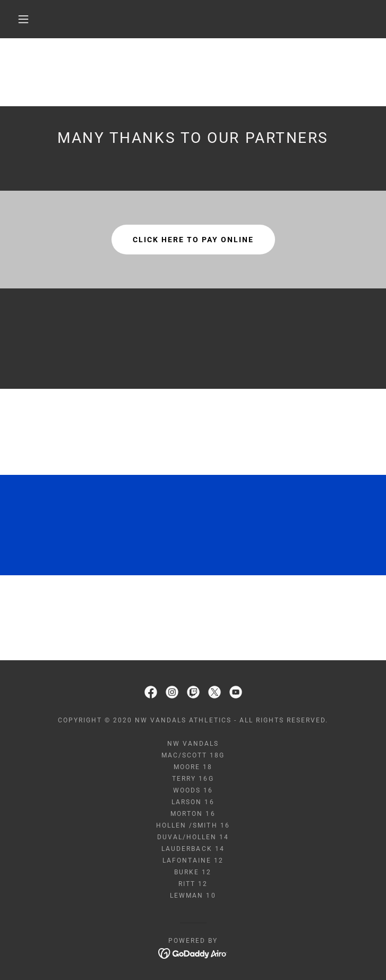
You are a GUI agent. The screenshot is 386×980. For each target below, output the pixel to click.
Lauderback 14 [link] (193, 849)
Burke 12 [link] (193, 872)
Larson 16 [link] (193, 802)
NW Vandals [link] (193, 744)
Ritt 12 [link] (193, 884)
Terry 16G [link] (193, 779)
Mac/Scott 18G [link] (193, 755)
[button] (31, 19)
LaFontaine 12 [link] (193, 860)
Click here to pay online (193, 240)
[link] (151, 692)
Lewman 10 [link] (193, 896)
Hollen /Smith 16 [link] (193, 825)
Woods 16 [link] (193, 790)
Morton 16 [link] (193, 814)
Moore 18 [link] (193, 767)
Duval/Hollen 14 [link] (193, 837)
